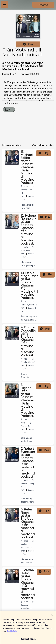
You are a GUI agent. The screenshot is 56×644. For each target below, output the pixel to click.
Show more (11, 103)
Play (28, 44)
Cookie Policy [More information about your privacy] (12, 632)
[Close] (52, 616)
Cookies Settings (28, 640)
